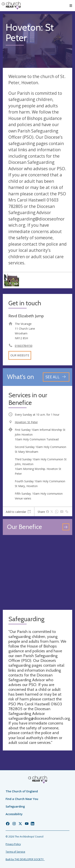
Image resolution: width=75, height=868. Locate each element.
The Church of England (22, 791)
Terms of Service (15, 852)
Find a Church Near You (22, 799)
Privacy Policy (13, 844)
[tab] (18, 512)
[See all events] (56, 377)
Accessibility (14, 814)
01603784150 (24, 346)
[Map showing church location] (37, 572)
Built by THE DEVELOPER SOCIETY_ (25, 859)
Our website (20, 355)
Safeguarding (15, 806)
